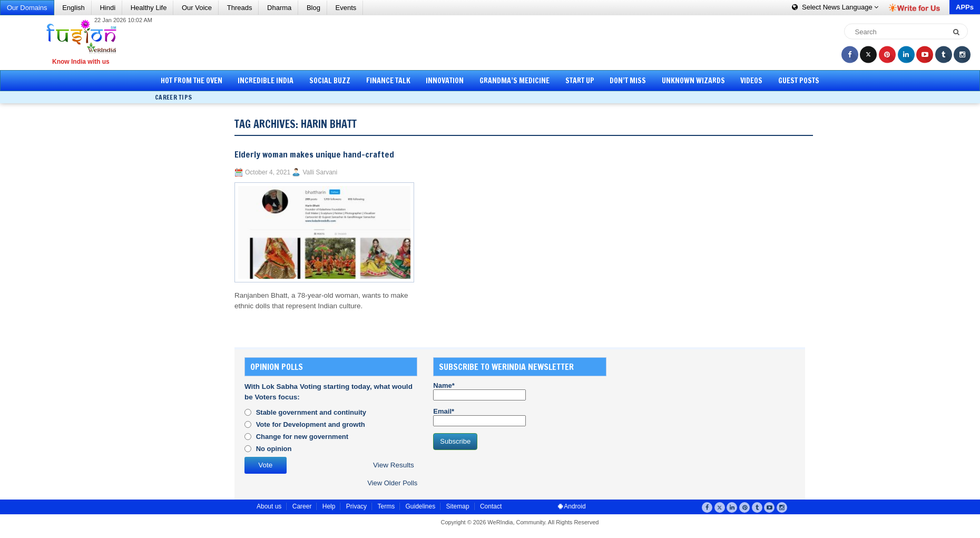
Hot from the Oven (192, 81)
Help (329, 506)
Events (346, 8)
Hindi (107, 8)
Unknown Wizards (693, 81)
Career (302, 506)
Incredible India (266, 81)
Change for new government (302, 437)
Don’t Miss (628, 81)
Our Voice (197, 8)
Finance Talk (388, 81)
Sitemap (458, 506)
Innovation (445, 81)
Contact (491, 506)
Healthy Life (149, 8)
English (73, 8)
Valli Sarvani (320, 172)
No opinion (274, 449)
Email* (479, 417)
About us (269, 506)
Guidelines (420, 506)
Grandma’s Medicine (514, 81)
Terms (386, 506)
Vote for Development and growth (311, 424)
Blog (313, 8)
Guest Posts (799, 81)
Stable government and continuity (311, 412)
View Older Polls (392, 483)
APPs (965, 7)
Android (572, 506)
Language (835, 7)
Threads (240, 8)
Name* (479, 391)
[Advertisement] (494, 42)
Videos (751, 81)
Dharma (279, 8)
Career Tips (173, 97)
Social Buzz (330, 81)
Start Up (580, 81)
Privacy (356, 506)
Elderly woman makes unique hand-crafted (314, 154)
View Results (394, 465)
